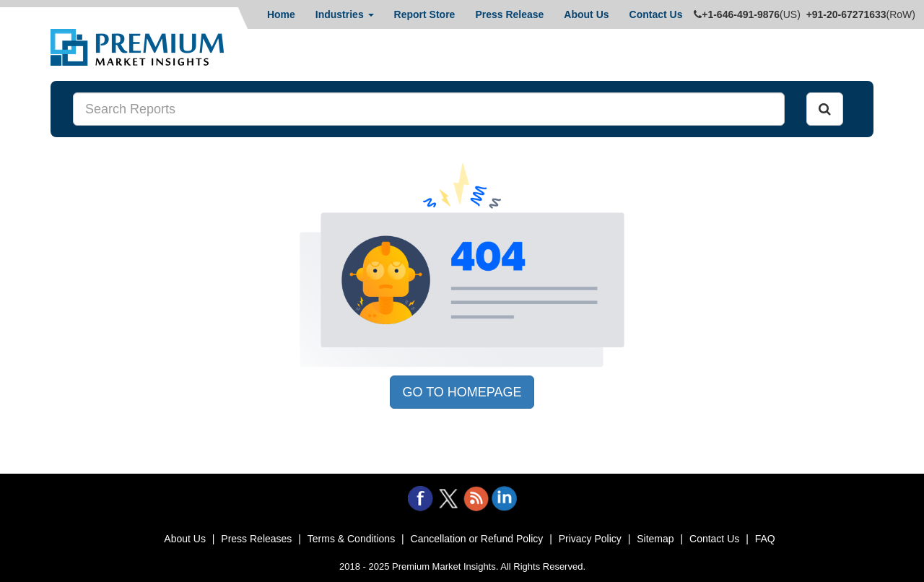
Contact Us (656, 14)
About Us (586, 14)
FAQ (765, 539)
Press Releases (256, 539)
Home (281, 14)
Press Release (509, 14)
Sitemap (655, 539)
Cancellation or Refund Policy (477, 539)
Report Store (425, 14)
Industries (345, 14)
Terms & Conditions (351, 539)
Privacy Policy (590, 539)
